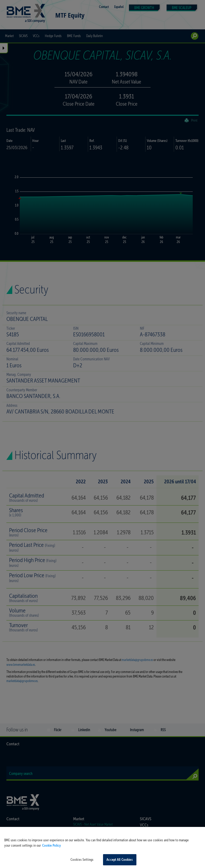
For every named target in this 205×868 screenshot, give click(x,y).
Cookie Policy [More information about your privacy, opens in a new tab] (52, 849)
